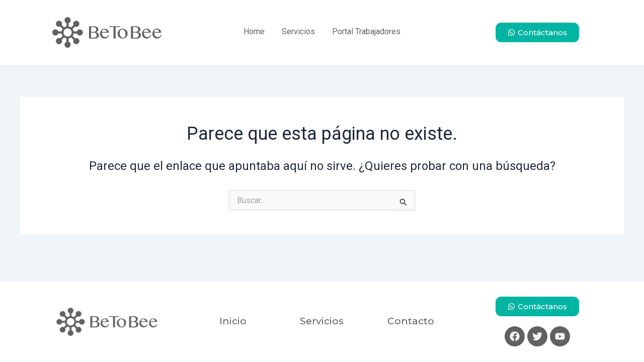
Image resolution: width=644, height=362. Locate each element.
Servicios (298, 31)
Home (254, 31)
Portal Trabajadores (366, 31)
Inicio (233, 321)
